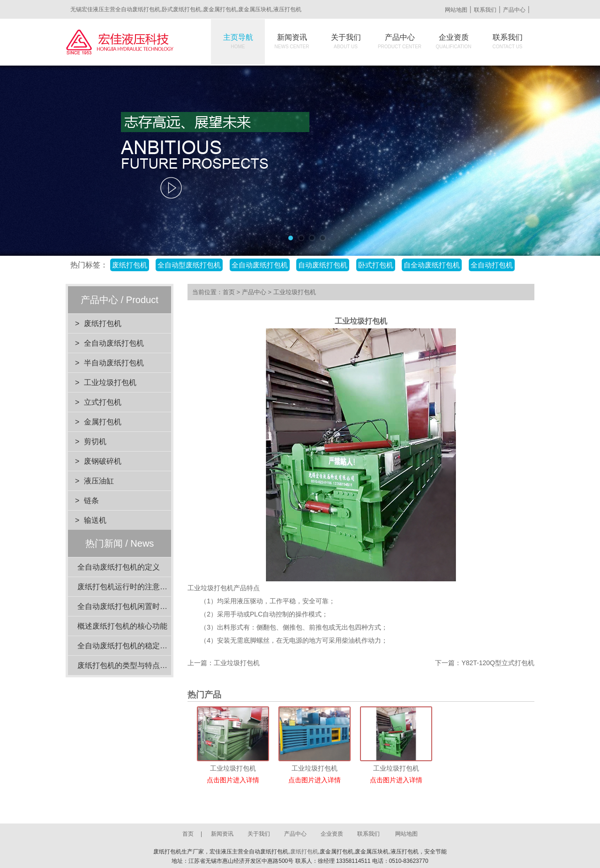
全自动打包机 (492, 265)
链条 (91, 501)
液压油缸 (99, 481)
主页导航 (238, 41)
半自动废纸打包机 (114, 363)
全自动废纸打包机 (260, 265)
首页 (229, 292)
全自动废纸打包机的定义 (119, 567)
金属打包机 (103, 422)
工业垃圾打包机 (110, 382)
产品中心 (514, 10)
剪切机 (95, 441)
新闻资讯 (292, 41)
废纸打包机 (130, 265)
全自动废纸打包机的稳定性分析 (130, 646)
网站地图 (456, 10)
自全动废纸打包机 (432, 265)
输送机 (95, 520)
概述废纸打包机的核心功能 (122, 626)
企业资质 (454, 41)
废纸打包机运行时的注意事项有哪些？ (141, 587)
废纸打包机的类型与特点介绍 (126, 665)
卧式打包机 (376, 265)
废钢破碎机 (103, 461)
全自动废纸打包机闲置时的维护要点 (137, 606)
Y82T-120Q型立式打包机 (498, 663)
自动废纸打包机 (323, 265)
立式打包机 (103, 402)
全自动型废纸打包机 (189, 265)
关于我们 (346, 41)
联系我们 (485, 10)
